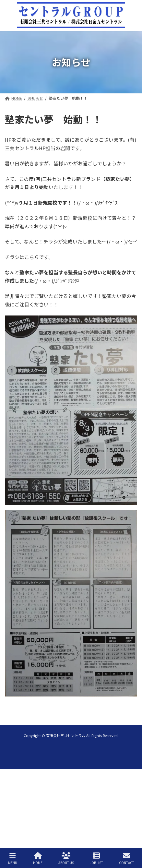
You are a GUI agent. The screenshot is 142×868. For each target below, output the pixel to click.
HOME (38, 858)
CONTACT (127, 858)
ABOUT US (66, 858)
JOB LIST (96, 858)
